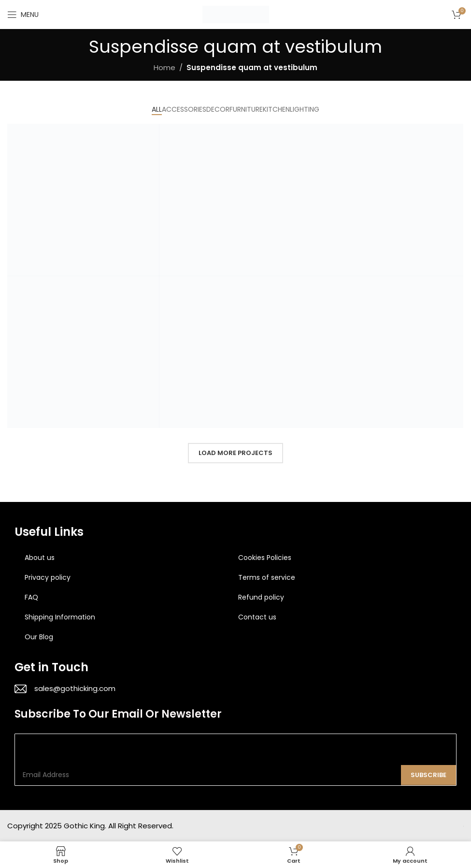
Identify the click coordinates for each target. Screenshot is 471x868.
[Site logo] (236, 14)
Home (164, 67)
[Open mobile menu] (23, 15)
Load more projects (235, 453)
